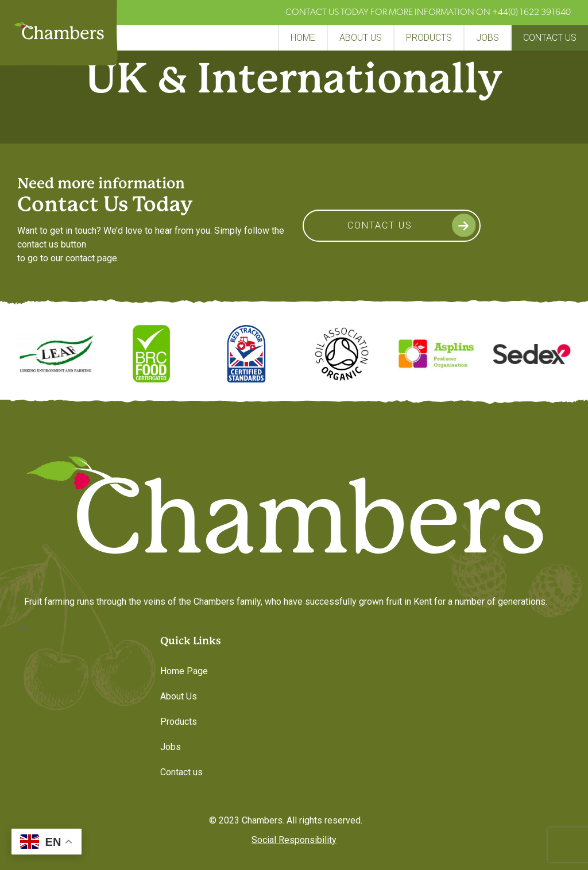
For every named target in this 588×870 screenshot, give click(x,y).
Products (429, 38)
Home (303, 38)
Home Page (184, 671)
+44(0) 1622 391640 (531, 13)
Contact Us (380, 225)
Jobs (488, 38)
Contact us (550, 38)
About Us (361, 38)
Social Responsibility (294, 840)
